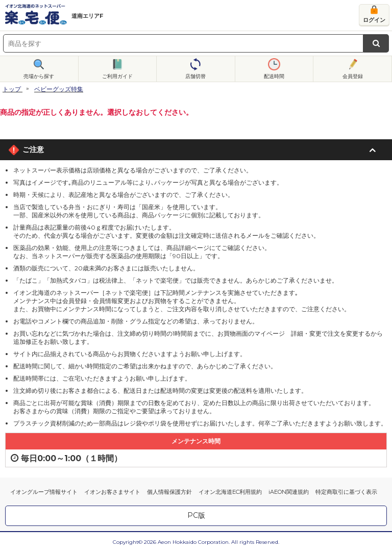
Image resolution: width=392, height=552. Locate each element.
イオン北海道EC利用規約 (230, 492)
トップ (12, 89)
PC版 (196, 515)
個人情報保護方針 (169, 492)
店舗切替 (195, 76)
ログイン (374, 20)
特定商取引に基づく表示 (346, 492)
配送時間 (274, 76)
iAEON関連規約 (289, 492)
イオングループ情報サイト (44, 492)
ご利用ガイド (117, 76)
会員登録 (353, 76)
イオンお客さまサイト (112, 492)
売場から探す (39, 76)
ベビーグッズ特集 (59, 89)
